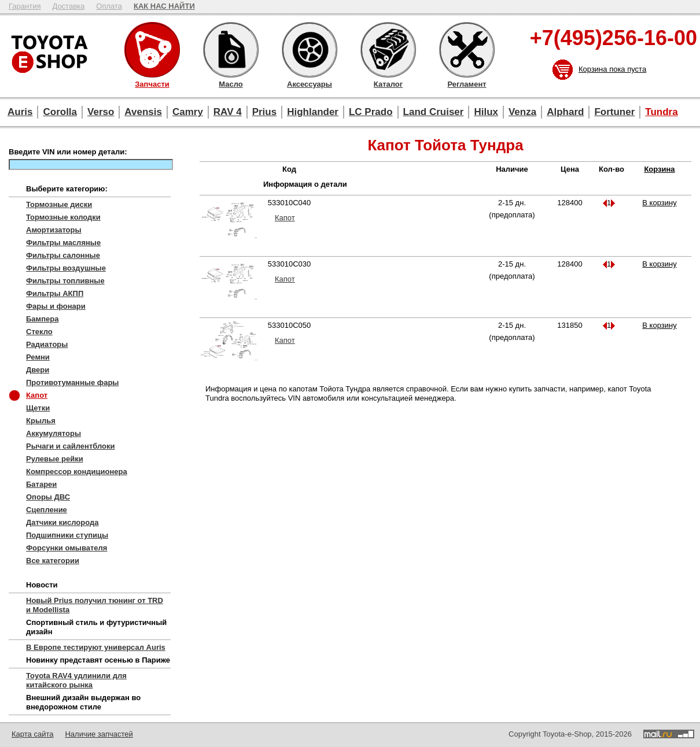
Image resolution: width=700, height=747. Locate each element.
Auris (20, 112)
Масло (231, 50)
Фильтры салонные (63, 255)
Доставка (68, 6)
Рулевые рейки (55, 459)
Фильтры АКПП (55, 293)
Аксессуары (310, 50)
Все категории (53, 561)
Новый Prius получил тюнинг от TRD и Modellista (95, 605)
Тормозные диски (59, 204)
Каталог (388, 50)
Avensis (143, 112)
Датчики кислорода (62, 522)
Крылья (41, 421)
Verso (101, 112)
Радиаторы (47, 344)
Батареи (41, 484)
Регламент (467, 50)
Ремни (38, 357)
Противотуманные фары (72, 382)
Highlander (313, 112)
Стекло (39, 332)
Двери (38, 370)
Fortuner (614, 112)
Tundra (661, 112)
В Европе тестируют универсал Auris (96, 647)
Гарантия (25, 6)
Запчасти (152, 50)
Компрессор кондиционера (77, 472)
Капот (37, 395)
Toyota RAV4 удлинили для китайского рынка (76, 680)
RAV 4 (228, 112)
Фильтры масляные (63, 243)
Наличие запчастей (99, 734)
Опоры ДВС (48, 497)
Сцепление (47, 510)
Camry (188, 112)
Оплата (109, 6)
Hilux (486, 112)
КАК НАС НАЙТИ (164, 6)
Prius (265, 112)
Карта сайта (32, 734)
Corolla (60, 112)
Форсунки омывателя (67, 548)
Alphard (565, 112)
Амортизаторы (54, 230)
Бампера (42, 319)
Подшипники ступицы (67, 535)
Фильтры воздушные (66, 268)
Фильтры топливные (65, 281)
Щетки (38, 408)
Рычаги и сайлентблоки (71, 446)
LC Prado (371, 112)
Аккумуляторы (54, 433)
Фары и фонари (56, 306)
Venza (522, 112)
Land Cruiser (434, 112)
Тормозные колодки (63, 217)
